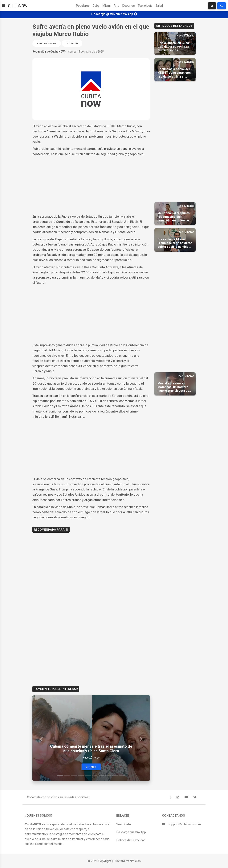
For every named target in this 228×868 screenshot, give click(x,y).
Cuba (96, 6)
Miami (106, 6)
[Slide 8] (108, 776)
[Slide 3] (74, 776)
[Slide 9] (115, 776)
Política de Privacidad (131, 840)
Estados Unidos (47, 44)
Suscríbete (124, 824)
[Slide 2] (67, 776)
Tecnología (145, 6)
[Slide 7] (101, 776)
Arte (116, 6)
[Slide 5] (88, 776)
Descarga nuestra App (131, 832)
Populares (83, 6)
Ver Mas (91, 767)
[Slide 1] (60, 776)
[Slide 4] (81, 776)
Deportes (128, 6)
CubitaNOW (18, 6)
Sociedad (72, 44)
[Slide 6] (95, 776)
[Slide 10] (122, 776)
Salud (159, 6)
